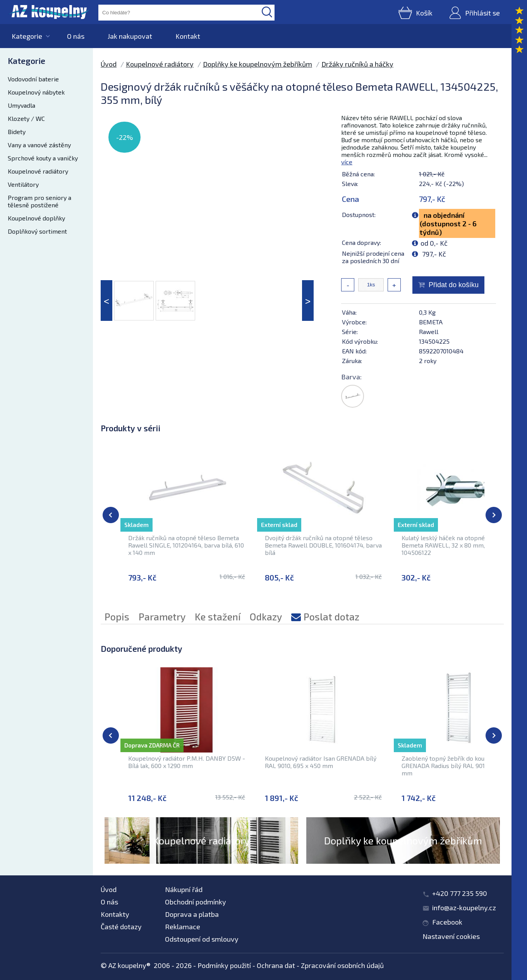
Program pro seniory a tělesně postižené (39, 201)
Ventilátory (23, 184)
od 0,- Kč (434, 243)
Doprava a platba (192, 914)
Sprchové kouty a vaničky (43, 158)
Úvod (109, 64)
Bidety (17, 132)
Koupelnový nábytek (36, 92)
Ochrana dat (276, 965)
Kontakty (115, 914)
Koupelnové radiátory (38, 171)
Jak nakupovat (130, 36)
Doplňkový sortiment (37, 231)
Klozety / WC (26, 118)
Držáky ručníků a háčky (357, 64)
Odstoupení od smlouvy (202, 939)
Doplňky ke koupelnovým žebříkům (257, 64)
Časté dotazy (121, 927)
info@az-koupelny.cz (464, 908)
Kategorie (27, 36)
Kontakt (188, 36)
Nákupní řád (184, 889)
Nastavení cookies (451, 936)
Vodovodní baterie (33, 79)
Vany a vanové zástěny (39, 145)
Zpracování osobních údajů (342, 965)
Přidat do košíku (454, 285)
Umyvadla (21, 105)
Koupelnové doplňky (36, 218)
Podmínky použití (224, 965)
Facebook (447, 922)
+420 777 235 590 (460, 893)
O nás (76, 36)
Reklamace (183, 927)
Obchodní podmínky (196, 902)
